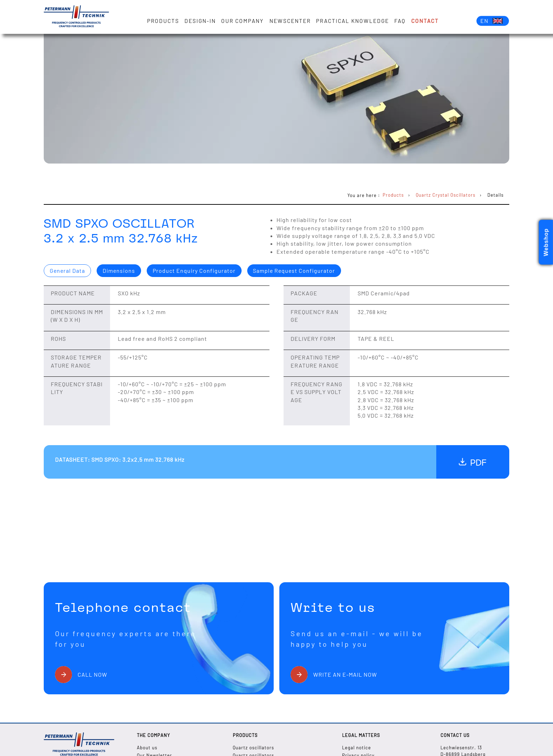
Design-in (200, 21)
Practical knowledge (353, 21)
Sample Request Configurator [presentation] (296, 271)
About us (147, 748)
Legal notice (357, 748)
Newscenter (290, 21)
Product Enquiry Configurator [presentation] (195, 271)
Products (163, 21)
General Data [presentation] (68, 271)
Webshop (546, 242)
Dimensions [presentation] (120, 271)
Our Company (243, 21)
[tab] (68, 271)
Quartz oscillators (253, 748)
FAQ (400, 21)
